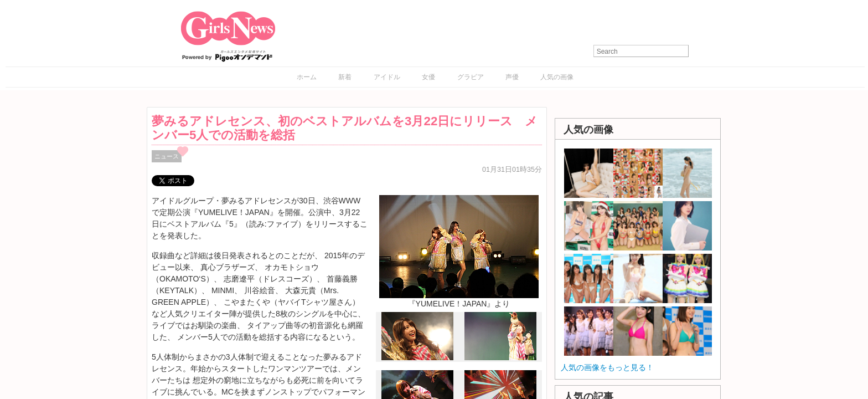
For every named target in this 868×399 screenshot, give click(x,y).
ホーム (307, 77)
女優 (428, 77)
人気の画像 (557, 77)
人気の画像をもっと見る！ (607, 367)
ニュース (167, 156)
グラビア (471, 77)
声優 (512, 77)
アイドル (387, 77)
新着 (345, 77)
